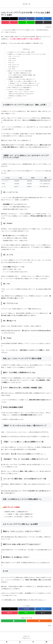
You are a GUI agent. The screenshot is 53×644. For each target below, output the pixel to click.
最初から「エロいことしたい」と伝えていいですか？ (21, 95)
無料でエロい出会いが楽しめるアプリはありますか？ (21, 97)
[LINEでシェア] (26, 22)
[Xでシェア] (10, 19)
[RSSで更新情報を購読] (39, 625)
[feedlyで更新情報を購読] (14, 625)
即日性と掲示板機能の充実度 (15, 79)
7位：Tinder (11, 70)
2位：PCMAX (12, 59)
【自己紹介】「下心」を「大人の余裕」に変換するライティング (24, 86)
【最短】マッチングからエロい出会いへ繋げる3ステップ (21, 81)
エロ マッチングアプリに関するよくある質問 (18, 93)
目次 (24, 49)
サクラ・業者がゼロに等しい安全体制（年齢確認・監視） (23, 77)
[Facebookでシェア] (26, 19)
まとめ (8, 102)
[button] (43, 22)
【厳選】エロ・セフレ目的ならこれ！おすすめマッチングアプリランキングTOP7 (27, 55)
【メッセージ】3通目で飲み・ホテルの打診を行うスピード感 (23, 88)
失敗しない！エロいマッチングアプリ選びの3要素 (19, 72)
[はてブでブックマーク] (43, 19)
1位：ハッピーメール (13, 57)
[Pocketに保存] (10, 22)
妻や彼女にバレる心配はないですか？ (18, 99)
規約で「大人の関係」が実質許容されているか (20, 75)
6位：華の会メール (13, 68)
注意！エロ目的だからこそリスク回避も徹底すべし (20, 90)
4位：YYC (11, 63)
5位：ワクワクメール (13, 66)
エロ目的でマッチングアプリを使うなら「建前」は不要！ (21, 52)
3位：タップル (12, 61)
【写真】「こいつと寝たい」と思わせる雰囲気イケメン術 (23, 84)
